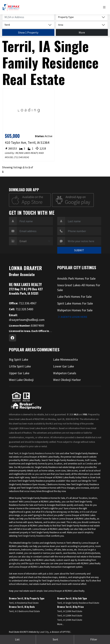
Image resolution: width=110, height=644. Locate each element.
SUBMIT (79, 250)
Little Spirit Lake (20, 366)
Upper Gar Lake (19, 373)
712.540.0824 (21, 157)
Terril (94, 481)
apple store (34, 563)
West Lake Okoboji (21, 380)
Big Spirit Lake (19, 360)
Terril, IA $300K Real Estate (70, 620)
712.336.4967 (23, 303)
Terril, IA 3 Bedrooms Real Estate (24, 611)
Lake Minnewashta (65, 360)
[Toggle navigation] (105, 7)
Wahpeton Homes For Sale (75, 310)
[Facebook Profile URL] (13, 338)
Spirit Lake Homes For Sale (75, 303)
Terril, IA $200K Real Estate (70, 616)
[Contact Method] (35, 241)
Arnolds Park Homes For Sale (76, 279)
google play (15, 563)
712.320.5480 (21, 309)
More (82, 32)
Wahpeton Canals (65, 373)
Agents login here (72, 317)
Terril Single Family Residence (32, 536)
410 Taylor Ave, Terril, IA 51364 (27, 142)
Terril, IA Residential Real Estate (24, 603)
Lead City (44, 632)
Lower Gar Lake (63, 366)
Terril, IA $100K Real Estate (70, 611)
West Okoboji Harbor (67, 380)
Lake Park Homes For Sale (74, 297)
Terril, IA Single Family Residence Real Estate (78, 603)
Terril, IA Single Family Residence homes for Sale (36, 453)
